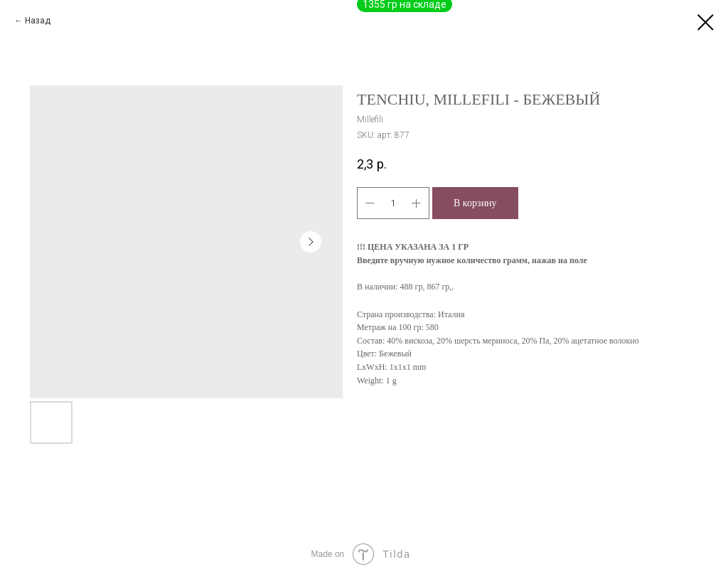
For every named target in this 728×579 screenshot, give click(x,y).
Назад (38, 21)
